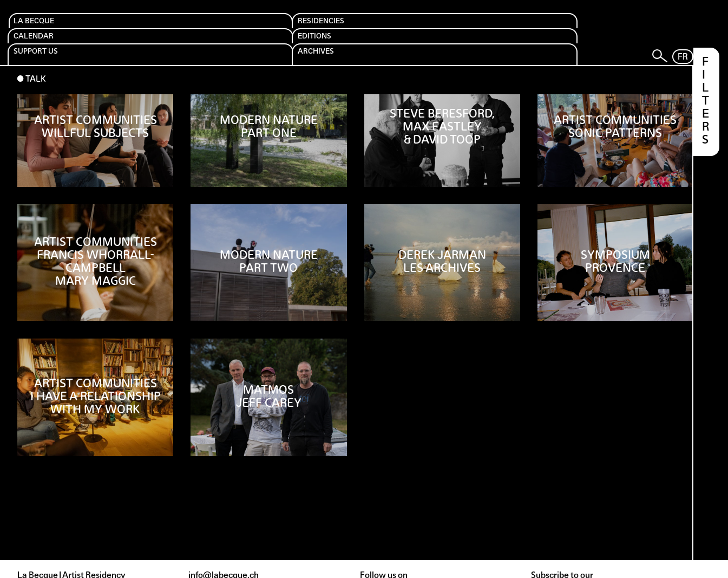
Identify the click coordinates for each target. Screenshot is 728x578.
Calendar (235, 28)
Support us (428, 28)
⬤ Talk (31, 55)
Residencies (146, 28)
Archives (517, 28)
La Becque (47, 28)
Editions (326, 28)
